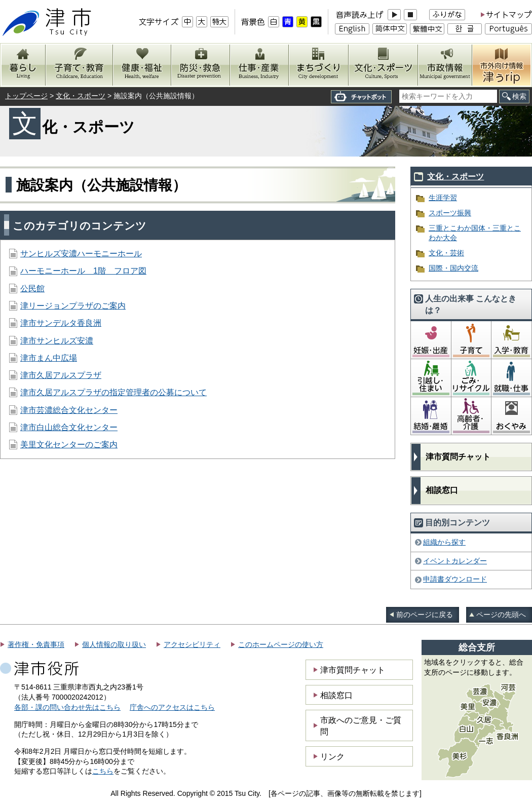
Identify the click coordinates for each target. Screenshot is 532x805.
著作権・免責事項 (36, 644)
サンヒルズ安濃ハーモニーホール (81, 254)
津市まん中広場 (49, 358)
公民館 (32, 289)
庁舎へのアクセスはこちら (172, 707)
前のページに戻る (425, 615)
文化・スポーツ (81, 96)
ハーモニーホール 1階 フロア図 (83, 271)
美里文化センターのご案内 (69, 445)
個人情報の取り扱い (114, 644)
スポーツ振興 (450, 213)
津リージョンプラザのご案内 (73, 306)
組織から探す (444, 542)
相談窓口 (442, 490)
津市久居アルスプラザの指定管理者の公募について (113, 392)
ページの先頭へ (501, 615)
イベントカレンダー (455, 561)
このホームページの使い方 (281, 644)
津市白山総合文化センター (69, 427)
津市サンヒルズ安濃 (57, 341)
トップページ (26, 96)
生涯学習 (443, 198)
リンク (332, 756)
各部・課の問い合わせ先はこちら (67, 707)
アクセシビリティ (192, 644)
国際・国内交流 (453, 268)
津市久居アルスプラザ (61, 375)
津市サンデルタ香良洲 (61, 323)
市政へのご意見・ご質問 (361, 725)
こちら (103, 771)
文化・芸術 (446, 253)
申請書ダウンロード (455, 579)
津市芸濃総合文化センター (69, 410)
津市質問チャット (458, 457)
